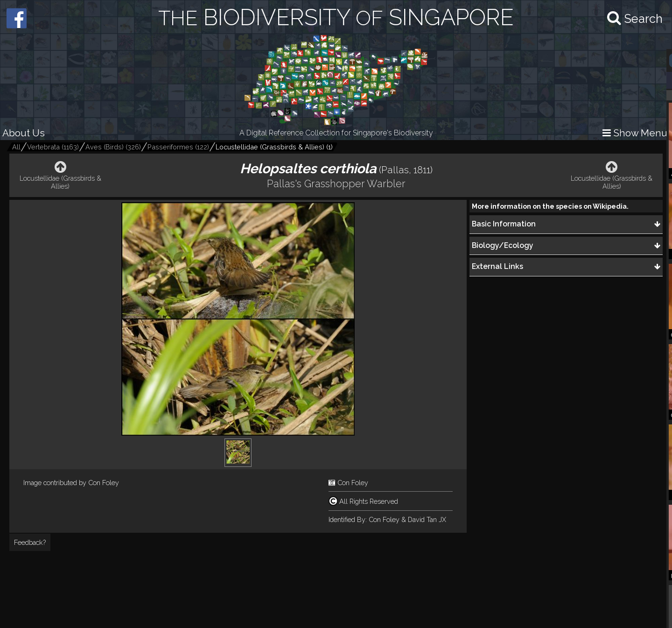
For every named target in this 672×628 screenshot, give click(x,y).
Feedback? (30, 542)
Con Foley (104, 483)
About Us (24, 133)
